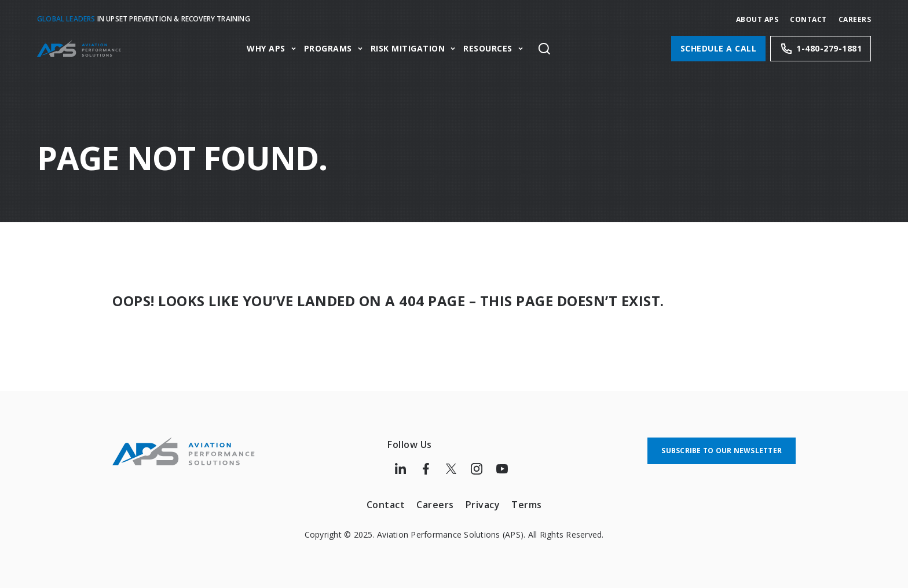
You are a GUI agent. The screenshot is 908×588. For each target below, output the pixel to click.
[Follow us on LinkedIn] (400, 469)
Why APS (266, 49)
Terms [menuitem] (527, 505)
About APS (757, 19)
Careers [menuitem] (435, 505)
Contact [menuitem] (386, 505)
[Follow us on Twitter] (451, 469)
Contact (808, 19)
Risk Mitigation (408, 49)
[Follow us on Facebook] (426, 469)
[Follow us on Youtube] (502, 469)
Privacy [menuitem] (483, 505)
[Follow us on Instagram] (477, 469)
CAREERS (855, 19)
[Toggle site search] (544, 49)
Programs (328, 49)
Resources (488, 49)
